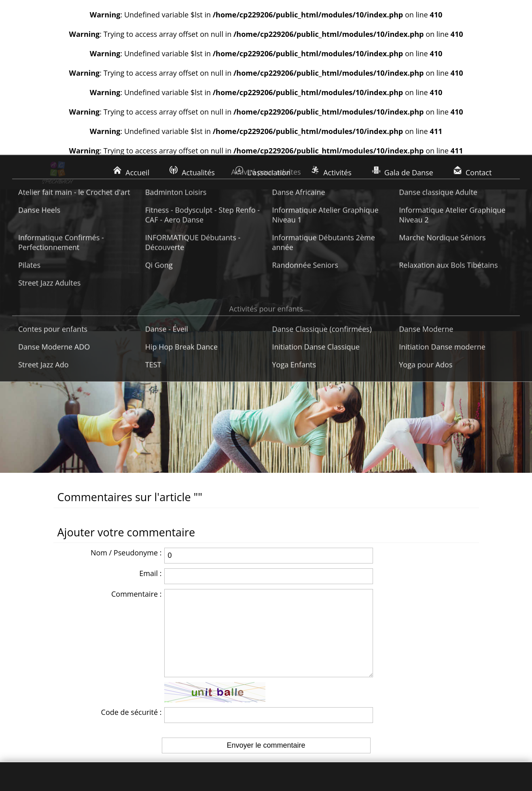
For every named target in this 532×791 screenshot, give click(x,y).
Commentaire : (136, 452)
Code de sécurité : (131, 587)
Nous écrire (384, 687)
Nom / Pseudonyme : (126, 411)
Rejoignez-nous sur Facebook (413, 705)
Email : (150, 432)
